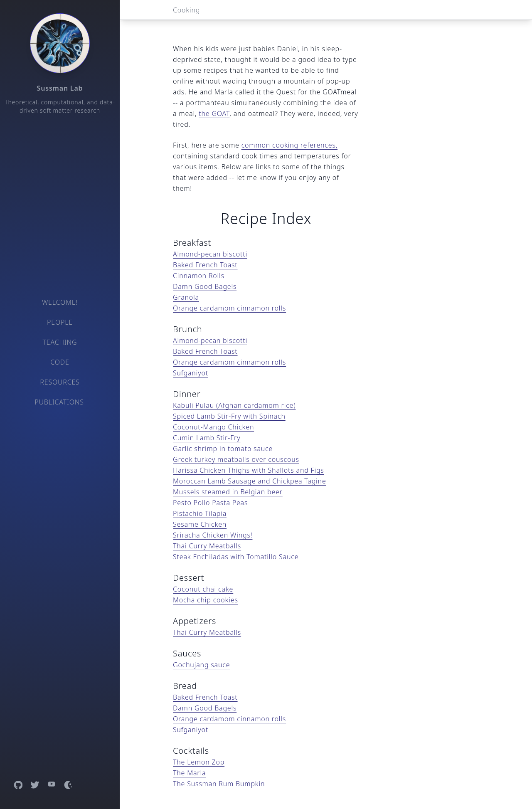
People (60, 322)
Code (60, 362)
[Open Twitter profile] (35, 785)
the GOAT (214, 113)
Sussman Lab (60, 88)
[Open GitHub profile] (18, 785)
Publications (59, 402)
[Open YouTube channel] (52, 785)
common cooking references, (289, 145)
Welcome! (60, 302)
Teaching (60, 342)
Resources (60, 382)
